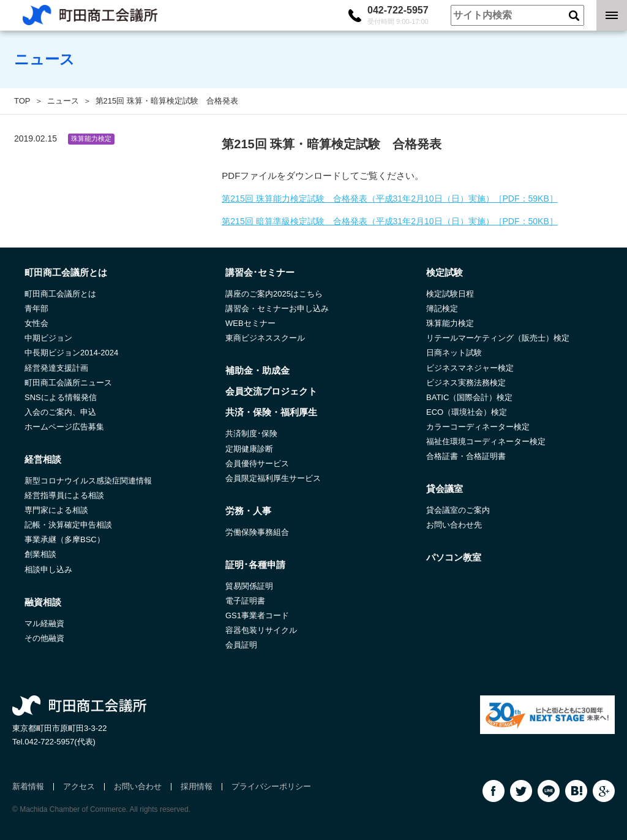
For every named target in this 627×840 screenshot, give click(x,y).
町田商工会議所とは (60, 294)
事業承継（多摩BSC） (65, 539)
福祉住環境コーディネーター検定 (486, 441)
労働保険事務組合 (257, 532)
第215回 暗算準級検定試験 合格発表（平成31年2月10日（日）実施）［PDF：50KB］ (389, 221)
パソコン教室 (454, 557)
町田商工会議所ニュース (68, 383)
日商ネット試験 (454, 353)
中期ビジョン (48, 338)
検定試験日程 (450, 294)
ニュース (63, 101)
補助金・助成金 (257, 370)
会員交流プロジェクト (271, 391)
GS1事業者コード (257, 615)
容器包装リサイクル (261, 630)
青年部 (36, 308)
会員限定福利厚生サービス (273, 478)
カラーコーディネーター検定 (478, 427)
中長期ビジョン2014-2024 (71, 353)
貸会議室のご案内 (458, 510)
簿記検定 (442, 308)
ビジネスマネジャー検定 (470, 368)
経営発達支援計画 (56, 368)
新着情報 (28, 786)
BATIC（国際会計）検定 (469, 397)
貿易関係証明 (249, 586)
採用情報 (197, 786)
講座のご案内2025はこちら (274, 294)
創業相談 (40, 554)
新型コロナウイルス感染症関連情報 (88, 481)
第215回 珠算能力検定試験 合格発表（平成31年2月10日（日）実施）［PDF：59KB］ (389, 199)
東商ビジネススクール (265, 338)
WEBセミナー (250, 323)
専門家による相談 (56, 510)
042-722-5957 (398, 15)
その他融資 (44, 638)
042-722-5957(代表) (60, 742)
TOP (22, 101)
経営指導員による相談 (64, 495)
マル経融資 (44, 623)
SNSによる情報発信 (61, 397)
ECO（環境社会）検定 (467, 412)
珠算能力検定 (450, 323)
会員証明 (241, 645)
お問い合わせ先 (454, 525)
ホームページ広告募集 (64, 427)
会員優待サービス (257, 464)
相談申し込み (48, 569)
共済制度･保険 (251, 433)
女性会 (36, 323)
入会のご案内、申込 (60, 412)
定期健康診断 (249, 449)
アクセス (79, 786)
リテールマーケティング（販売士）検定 (498, 338)
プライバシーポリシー (271, 786)
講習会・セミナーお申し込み (277, 308)
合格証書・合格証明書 (466, 456)
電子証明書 (245, 601)
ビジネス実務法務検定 (466, 383)
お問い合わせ (138, 786)
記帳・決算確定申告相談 (68, 525)
